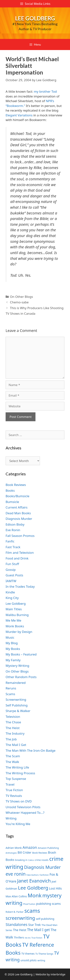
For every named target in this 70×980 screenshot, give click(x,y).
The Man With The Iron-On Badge (31, 750)
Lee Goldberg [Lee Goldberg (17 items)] (33, 888)
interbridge (58, 974)
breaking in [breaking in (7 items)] (21, 860)
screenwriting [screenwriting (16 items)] (20, 918)
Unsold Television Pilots (23, 807)
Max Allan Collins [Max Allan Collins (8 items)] (16, 896)
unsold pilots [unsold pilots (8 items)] (29, 960)
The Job (11, 739)
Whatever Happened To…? (25, 813)
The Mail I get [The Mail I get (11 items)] (38, 930)
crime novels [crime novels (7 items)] (42, 860)
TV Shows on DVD (19, 801)
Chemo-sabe (19, 302)
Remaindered (16, 683)
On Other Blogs (21, 297)
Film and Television (20, 553)
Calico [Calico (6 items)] (31, 860)
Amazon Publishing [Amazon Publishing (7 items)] (48, 848)
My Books (13, 649)
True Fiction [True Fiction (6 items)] (37, 938)
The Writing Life (17, 767)
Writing (11, 818)
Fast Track (13, 547)
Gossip (11, 570)
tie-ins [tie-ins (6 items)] (28, 938)
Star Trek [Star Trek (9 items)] (34, 925)
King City (12, 598)
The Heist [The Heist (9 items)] (20, 930)
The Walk (12, 762)
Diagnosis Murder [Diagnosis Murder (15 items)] (42, 867)
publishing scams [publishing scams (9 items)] (48, 904)
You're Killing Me (18, 824)
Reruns (11, 688)
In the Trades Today (20, 586)
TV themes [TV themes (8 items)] (28, 954)
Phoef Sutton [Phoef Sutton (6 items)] (29, 904)
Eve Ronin (13, 530)
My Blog (12, 643)
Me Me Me (13, 620)
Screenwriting (16, 700)
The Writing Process (20, 773)
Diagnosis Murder (19, 519)
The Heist (13, 728)
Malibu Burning (17, 615)
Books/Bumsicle (17, 496)
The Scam (13, 756)
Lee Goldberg (35, 18)
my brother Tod (45, 91)
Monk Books (15, 626)
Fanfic (10, 541)
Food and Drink (17, 558)
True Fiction (14, 790)
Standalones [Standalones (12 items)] (17, 924)
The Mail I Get (16, 745)
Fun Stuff (12, 564)
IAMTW (11, 581)
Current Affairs (17, 507)
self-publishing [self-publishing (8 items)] (45, 919)
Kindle (10, 592)
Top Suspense (16, 779)
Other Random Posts (21, 677)
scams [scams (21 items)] (32, 911)
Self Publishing (17, 705)
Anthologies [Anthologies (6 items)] (11, 853)
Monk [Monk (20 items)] (35, 895)
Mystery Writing (17, 666)
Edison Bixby (15, 524)
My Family (13, 660)
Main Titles (14, 609)
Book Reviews (16, 485)
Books (10, 490)
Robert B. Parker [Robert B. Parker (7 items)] (15, 912)
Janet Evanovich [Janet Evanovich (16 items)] (34, 881)
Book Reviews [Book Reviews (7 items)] (40, 853)
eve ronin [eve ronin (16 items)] (16, 874)
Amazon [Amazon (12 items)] (30, 847)
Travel (10, 784)
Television (13, 717)
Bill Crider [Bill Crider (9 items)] (24, 852)
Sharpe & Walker (18, 711)
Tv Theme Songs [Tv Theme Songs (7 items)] (44, 954)
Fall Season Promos (20, 536)
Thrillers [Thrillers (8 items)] (19, 937)
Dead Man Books (18, 513)
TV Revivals (14, 796)
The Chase (13, 722)
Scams (10, 694)
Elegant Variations (19, 115)
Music (10, 637)
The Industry (15, 733)
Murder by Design (19, 632)
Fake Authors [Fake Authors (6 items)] (33, 875)
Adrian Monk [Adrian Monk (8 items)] (14, 848)
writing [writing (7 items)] (41, 960)
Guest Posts (14, 575)
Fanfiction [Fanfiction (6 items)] (44, 875)
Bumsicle (12, 502)
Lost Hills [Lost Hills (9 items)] (55, 888)
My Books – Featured (21, 654)
